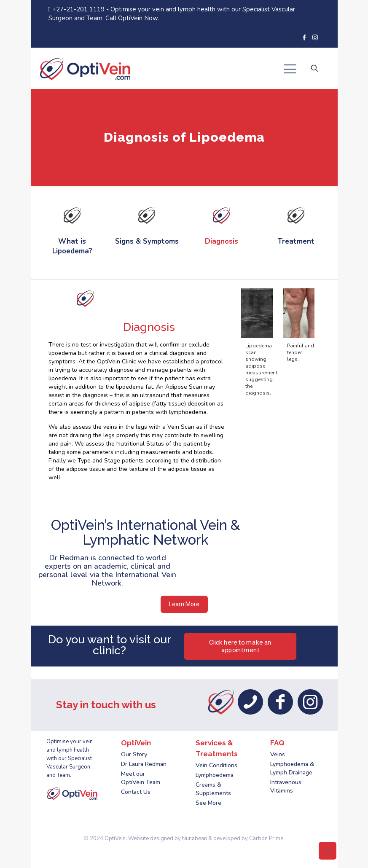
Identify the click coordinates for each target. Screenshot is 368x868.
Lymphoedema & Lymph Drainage (292, 768)
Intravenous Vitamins (286, 786)
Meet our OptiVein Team (141, 778)
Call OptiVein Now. (132, 18)
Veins (278, 754)
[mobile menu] (290, 71)
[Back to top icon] (328, 851)
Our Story (134, 754)
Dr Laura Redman (144, 764)
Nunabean (195, 838)
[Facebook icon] (305, 38)
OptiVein (115, 838)
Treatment (296, 241)
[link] (72, 215)
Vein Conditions (216, 765)
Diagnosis (222, 241)
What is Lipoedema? (72, 246)
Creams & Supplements (213, 789)
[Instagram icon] (315, 38)
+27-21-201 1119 (77, 9)
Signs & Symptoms (147, 241)
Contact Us (136, 792)
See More (208, 803)
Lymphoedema (215, 775)
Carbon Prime (266, 838)
